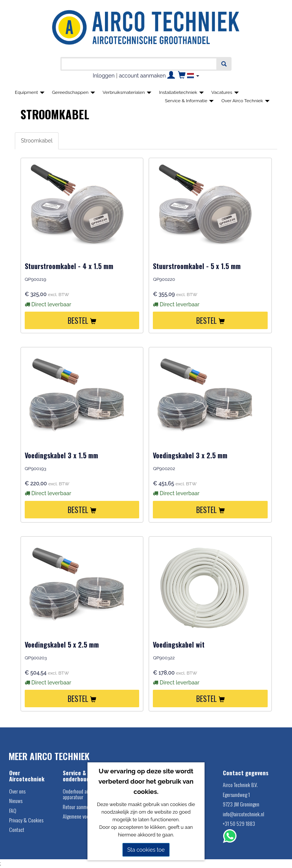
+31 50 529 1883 (239, 823)
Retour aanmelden (80, 807)
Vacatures (225, 92)
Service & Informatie (190, 101)
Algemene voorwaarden (85, 816)
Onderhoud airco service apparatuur (86, 794)
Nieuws (16, 801)
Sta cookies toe (146, 850)
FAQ (13, 810)
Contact (17, 829)
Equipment (30, 92)
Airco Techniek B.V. (240, 785)
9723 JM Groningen (241, 804)
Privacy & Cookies (26, 820)
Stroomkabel (37, 141)
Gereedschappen (74, 92)
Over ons (17, 791)
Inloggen (104, 76)
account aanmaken (142, 76)
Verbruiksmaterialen (127, 92)
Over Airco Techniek (245, 101)
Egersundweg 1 (236, 794)
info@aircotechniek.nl (244, 814)
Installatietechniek (181, 92)
